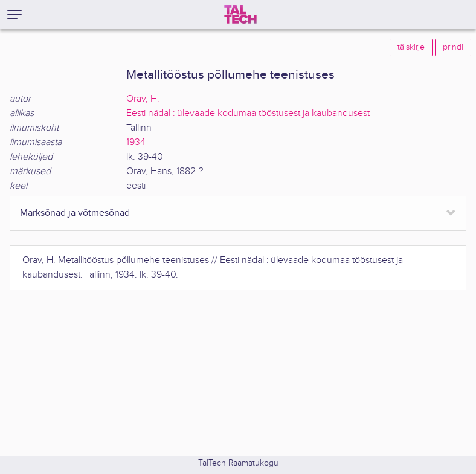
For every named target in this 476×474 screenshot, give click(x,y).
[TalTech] (240, 15)
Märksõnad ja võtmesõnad (75, 213)
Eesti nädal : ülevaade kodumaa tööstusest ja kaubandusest (248, 113)
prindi (453, 47)
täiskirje (411, 47)
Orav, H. (143, 99)
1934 (136, 142)
